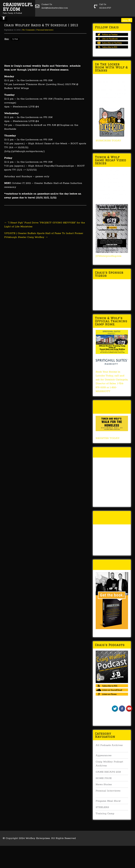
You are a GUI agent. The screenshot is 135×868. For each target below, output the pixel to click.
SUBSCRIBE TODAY (108, 141)
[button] (4, 18)
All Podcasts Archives (109, 745)
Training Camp (105, 814)
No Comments (29, 30)
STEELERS (102, 807)
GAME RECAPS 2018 (108, 772)
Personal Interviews (45, 30)
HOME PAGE (104, 778)
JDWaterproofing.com (109, 256)
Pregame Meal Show (108, 801)
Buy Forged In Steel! (108, 565)
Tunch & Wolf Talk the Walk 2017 (112, 452)
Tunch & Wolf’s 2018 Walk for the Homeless (111, 407)
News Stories (104, 785)
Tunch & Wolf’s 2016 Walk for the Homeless (111, 518)
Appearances (104, 755)
